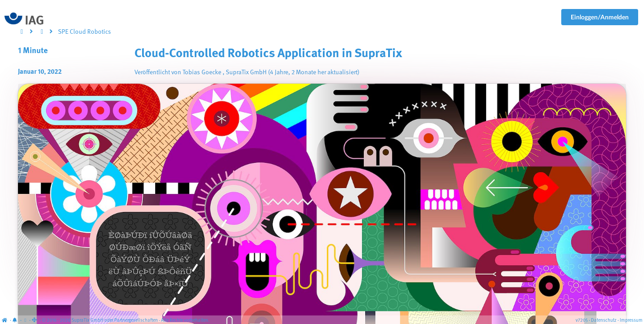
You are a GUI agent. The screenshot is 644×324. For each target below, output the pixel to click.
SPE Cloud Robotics (85, 32)
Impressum (631, 321)
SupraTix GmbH (246, 72)
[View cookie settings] (25, 321)
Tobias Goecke (202, 72)
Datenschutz (604, 321)
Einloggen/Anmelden (600, 17)
